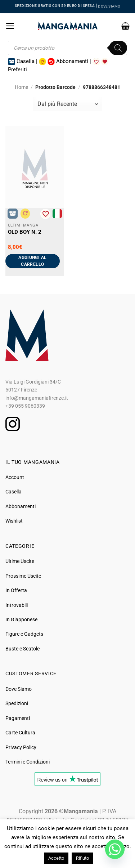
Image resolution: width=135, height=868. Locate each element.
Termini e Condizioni (28, 762)
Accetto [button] (56, 858)
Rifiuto (82, 858)
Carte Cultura (20, 733)
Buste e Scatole (22, 649)
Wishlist (14, 521)
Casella (13, 492)
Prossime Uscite (23, 576)
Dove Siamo (19, 689)
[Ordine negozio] (67, 104)
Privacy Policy (21, 747)
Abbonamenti (21, 506)
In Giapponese (21, 619)
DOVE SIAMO (109, 6)
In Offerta (16, 590)
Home (21, 87)
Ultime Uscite (20, 561)
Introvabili (17, 605)
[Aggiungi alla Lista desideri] (45, 214)
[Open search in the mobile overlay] (67, 48)
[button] (10, 26)
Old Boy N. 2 (25, 232)
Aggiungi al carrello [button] (32, 261)
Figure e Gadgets (24, 634)
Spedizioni (17, 703)
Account (15, 477)
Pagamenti (18, 718)
